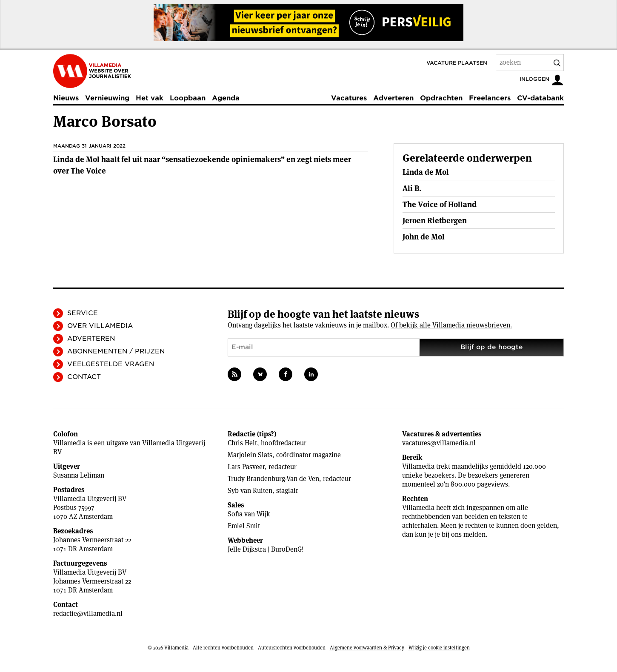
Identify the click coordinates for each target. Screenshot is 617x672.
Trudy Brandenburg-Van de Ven (273, 479)
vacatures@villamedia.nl (439, 443)
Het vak (150, 98)
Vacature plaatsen (457, 63)
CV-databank (540, 98)
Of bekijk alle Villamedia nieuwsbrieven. (451, 325)
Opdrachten (441, 98)
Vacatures (349, 98)
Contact (84, 377)
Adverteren (393, 98)
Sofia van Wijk (249, 514)
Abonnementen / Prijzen (116, 351)
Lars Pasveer (246, 467)
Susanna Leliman (79, 475)
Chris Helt (242, 443)
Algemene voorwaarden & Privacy (367, 648)
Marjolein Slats (250, 455)
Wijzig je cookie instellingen (439, 648)
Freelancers (490, 98)
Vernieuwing (107, 98)
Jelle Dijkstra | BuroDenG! (266, 549)
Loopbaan (188, 98)
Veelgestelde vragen (111, 364)
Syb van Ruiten (250, 491)
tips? (267, 434)
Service (83, 313)
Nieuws (66, 98)
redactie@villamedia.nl (88, 614)
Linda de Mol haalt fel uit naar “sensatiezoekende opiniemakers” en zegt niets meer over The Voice (202, 165)
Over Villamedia (100, 326)
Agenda (226, 98)
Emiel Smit (244, 526)
